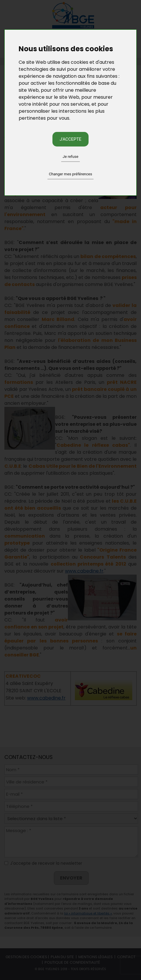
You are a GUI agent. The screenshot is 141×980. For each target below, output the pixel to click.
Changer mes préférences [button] (70, 174)
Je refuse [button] (70, 157)
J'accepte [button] (71, 139)
